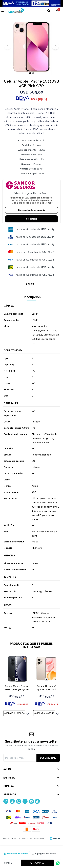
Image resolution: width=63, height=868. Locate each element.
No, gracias (32, 219)
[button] (55, 46)
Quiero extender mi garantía (32, 210)
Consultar (58, 863)
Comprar (39, 863)
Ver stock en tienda (18, 854)
